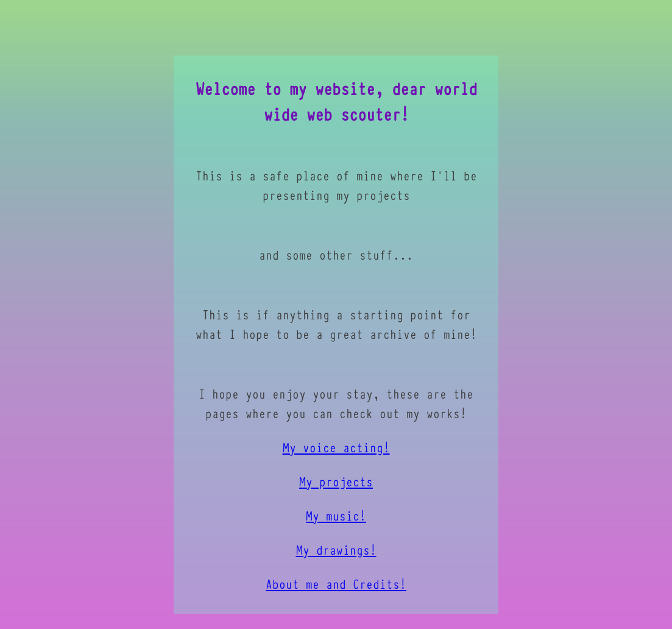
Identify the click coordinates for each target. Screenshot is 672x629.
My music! (336, 522)
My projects (336, 488)
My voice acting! (336, 454)
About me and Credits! (336, 591)
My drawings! (336, 556)
